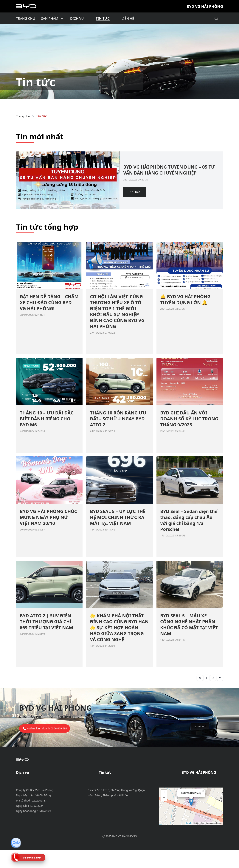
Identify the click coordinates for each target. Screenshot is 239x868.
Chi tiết (135, 192)
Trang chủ (23, 116)
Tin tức (41, 116)
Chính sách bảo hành (31, 785)
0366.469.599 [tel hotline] (59, 728)
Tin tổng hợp (108, 794)
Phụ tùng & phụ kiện (31, 790)
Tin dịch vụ (106, 785)
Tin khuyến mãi (110, 781)
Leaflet (189, 841)
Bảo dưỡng (24, 781)
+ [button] (164, 810)
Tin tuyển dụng (110, 790)
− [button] (164, 816)
